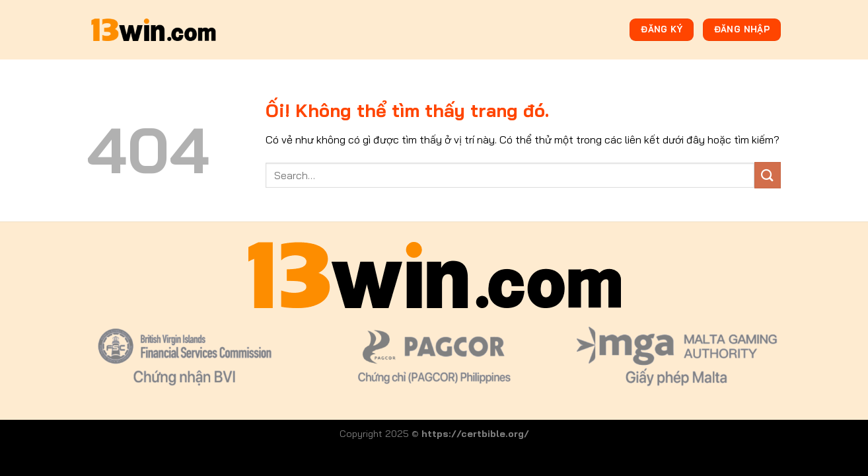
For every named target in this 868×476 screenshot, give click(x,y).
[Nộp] (768, 175)
